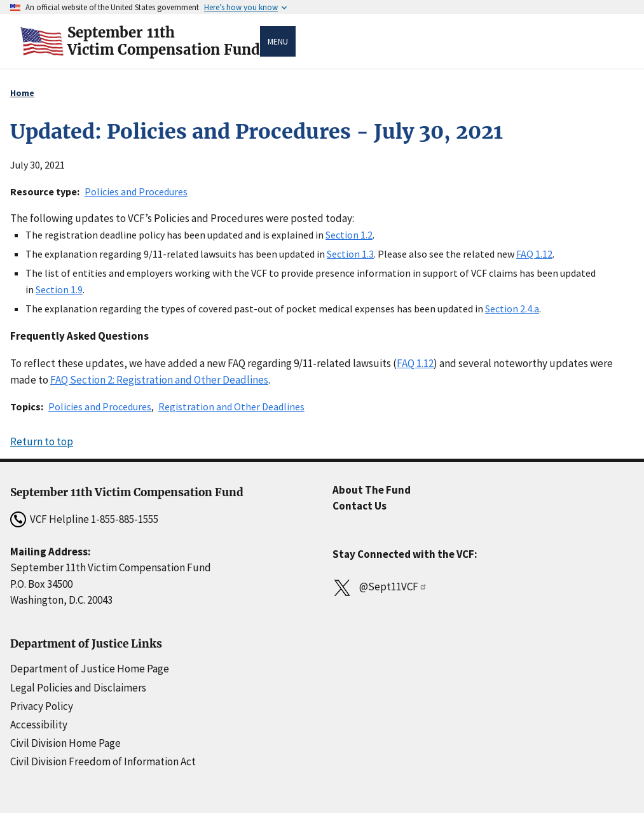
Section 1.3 (350, 254)
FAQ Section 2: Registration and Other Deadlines (159, 380)
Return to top (42, 441)
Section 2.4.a (512, 309)
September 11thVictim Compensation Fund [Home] (164, 41)
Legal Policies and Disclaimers (78, 688)
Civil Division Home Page (65, 743)
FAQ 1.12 (534, 254)
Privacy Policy (42, 706)
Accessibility (39, 725)
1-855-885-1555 (125, 519)
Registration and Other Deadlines (231, 406)
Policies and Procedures (136, 191)
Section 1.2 (349, 235)
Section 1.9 (59, 289)
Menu (278, 41)
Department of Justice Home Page (90, 669)
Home (22, 93)
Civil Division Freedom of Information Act (103, 761)
